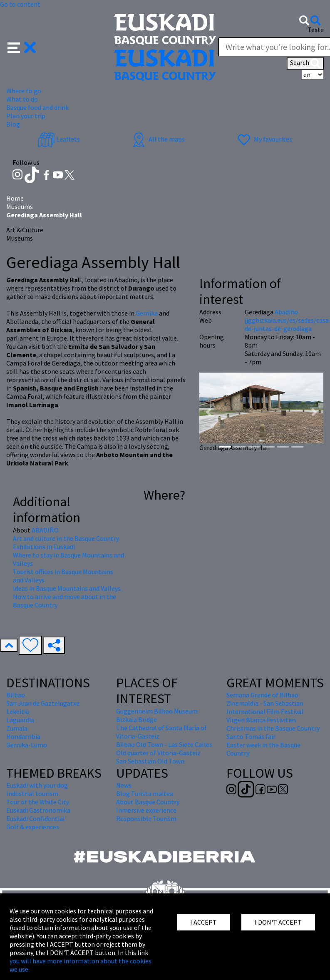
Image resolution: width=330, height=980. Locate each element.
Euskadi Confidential (36, 818)
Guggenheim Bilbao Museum (157, 711)
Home (15, 198)
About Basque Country (148, 802)
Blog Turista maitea (145, 793)
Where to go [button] (24, 91)
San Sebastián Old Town (150, 761)
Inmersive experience (146, 810)
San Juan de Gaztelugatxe (43, 703)
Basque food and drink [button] (37, 107)
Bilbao (16, 695)
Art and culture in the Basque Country (66, 538)
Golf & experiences (33, 827)
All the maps (158, 139)
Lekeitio (18, 711)
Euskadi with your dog (37, 785)
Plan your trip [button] (26, 116)
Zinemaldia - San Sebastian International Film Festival (265, 707)
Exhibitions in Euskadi (44, 547)
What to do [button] (22, 99)
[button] (22, 47)
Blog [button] (13, 124)
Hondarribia (23, 736)
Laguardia (20, 720)
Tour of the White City (38, 802)
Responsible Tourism (146, 818)
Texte (316, 30)
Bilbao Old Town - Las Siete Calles (164, 744)
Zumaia (17, 728)
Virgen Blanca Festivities (261, 720)
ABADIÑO (45, 530)
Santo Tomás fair (251, 736)
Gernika (147, 313)
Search (305, 63)
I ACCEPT (203, 922)
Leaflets (59, 139)
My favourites (264, 139)
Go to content (20, 4)
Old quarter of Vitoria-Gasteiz (158, 753)
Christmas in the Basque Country (273, 728)
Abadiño (286, 312)
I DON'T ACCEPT (278, 922)
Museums (20, 206)
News (124, 785)
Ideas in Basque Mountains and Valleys (67, 588)
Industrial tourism (32, 793)
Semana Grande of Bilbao (262, 695)
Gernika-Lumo (27, 745)
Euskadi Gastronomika (38, 810)
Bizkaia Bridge (136, 719)
